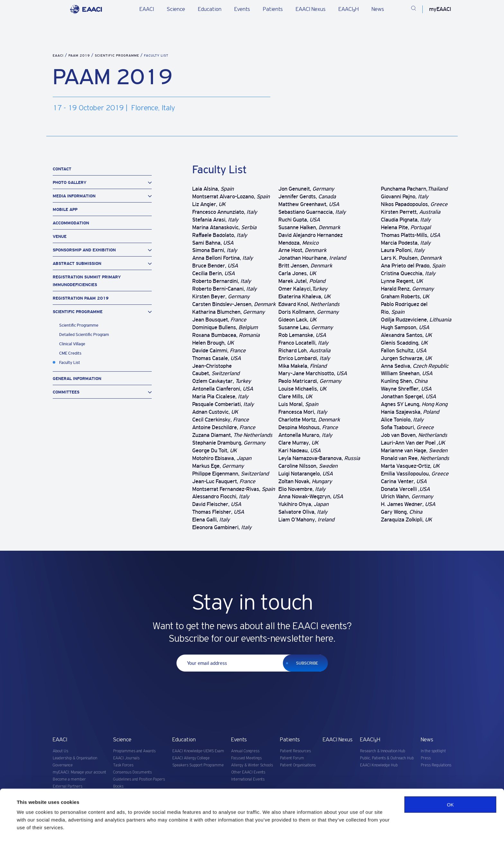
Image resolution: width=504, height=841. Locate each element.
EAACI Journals (126, 758)
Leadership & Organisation (75, 758)
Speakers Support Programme (198, 765)
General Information (77, 379)
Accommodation (71, 223)
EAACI (147, 9)
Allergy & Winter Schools (252, 765)
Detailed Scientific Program (84, 335)
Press (426, 758)
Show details (32, 828)
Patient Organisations (298, 765)
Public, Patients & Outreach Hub (387, 758)
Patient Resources (295, 751)
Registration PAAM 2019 (81, 298)
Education (210, 9)
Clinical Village (72, 344)
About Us (60, 751)
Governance (63, 765)
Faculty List (70, 362)
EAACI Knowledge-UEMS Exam (198, 751)
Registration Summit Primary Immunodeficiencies (87, 281)
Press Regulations (436, 765)
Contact (62, 169)
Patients (273, 9)
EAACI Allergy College (191, 758)
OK (450, 788)
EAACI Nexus (311, 9)
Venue (60, 236)
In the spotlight (433, 751)
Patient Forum (292, 758)
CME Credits (70, 353)
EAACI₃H (349, 9)
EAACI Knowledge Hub (379, 765)
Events (242, 9)
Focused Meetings (246, 758)
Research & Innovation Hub (382, 751)
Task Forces (123, 765)
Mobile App (65, 209)
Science (176, 9)
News (378, 9)
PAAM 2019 (80, 55)
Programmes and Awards (134, 751)
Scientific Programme (118, 55)
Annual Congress (245, 751)
